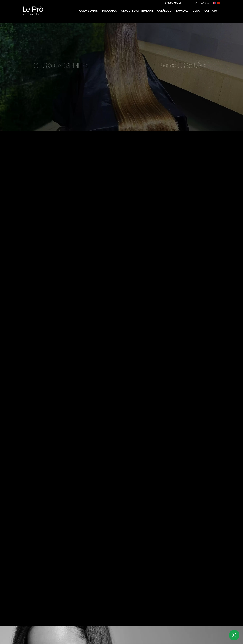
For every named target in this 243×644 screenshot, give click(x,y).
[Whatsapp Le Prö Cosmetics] (234, 635)
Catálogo (164, 11)
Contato (211, 11)
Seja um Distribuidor (137, 11)
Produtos (110, 11)
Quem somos (88, 11)
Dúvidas (182, 11)
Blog (196, 11)
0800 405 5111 (173, 3)
